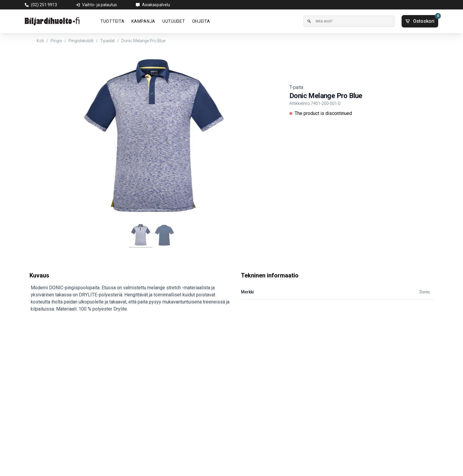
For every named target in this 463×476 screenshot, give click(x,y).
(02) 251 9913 (44, 5)
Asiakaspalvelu (156, 5)
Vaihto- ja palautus (100, 5)
